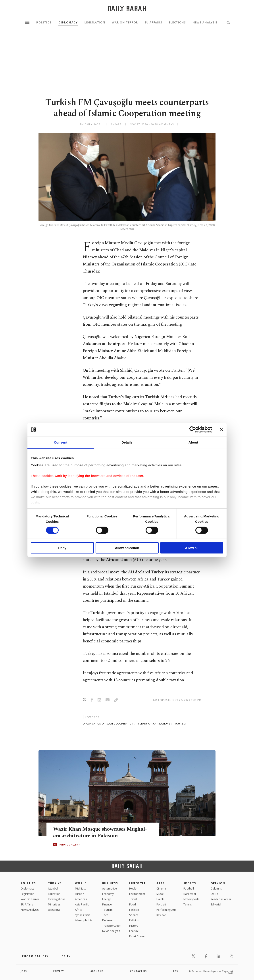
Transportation (112, 926)
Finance (107, 904)
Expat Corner (137, 936)
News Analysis (205, 23)
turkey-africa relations (154, 723)
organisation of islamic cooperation (108, 723)
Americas (81, 899)
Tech (105, 915)
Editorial (216, 904)
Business (110, 883)
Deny (62, 548)
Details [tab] (127, 442)
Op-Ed (215, 894)
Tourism (107, 910)
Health (133, 889)
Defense (107, 920)
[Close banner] (222, 430)
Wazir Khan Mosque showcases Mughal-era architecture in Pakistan (102, 832)
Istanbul (53, 889)
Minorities (54, 904)
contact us (139, 971)
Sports (190, 883)
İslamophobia (84, 920)
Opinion (218, 883)
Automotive (110, 889)
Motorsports (191, 899)
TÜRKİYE (55, 883)
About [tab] (193, 442)
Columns (216, 889)
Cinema (161, 889)
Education (54, 894)
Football (189, 889)
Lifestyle (138, 883)
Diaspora (54, 910)
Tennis (188, 904)
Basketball (190, 894)
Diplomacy (68, 23)
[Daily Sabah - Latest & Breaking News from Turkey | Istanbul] (127, 9)
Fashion (134, 910)
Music (160, 894)
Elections (178, 23)
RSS (175, 971)
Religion (134, 920)
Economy (108, 894)
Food (133, 904)
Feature (134, 931)
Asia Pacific (82, 904)
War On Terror (125, 23)
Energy (106, 899)
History (134, 926)
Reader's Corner (221, 899)
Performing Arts (166, 910)
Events (160, 899)
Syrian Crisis (83, 915)
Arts (161, 883)
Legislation (95, 23)
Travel (133, 899)
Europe (80, 894)
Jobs (24, 971)
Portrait (161, 904)
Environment (137, 894)
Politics (44, 23)
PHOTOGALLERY (70, 845)
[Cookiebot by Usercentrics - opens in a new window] (193, 430)
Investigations (57, 899)
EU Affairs (153, 23)
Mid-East (80, 889)
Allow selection (127, 548)
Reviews (161, 915)
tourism (180, 723)
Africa (79, 910)
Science (134, 915)
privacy (59, 971)
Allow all (192, 548)
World (81, 883)
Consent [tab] (61, 442)
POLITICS (28, 883)
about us (97, 971)
